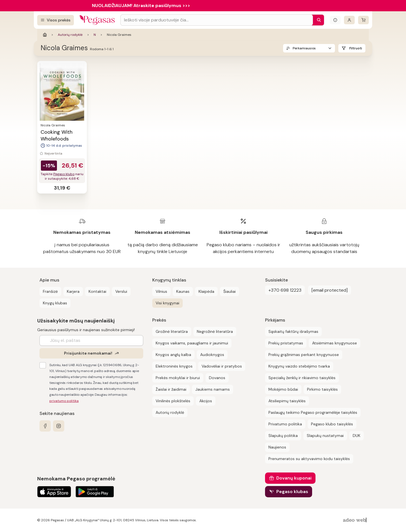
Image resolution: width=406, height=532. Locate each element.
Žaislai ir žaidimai (171, 389)
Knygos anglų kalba (173, 355)
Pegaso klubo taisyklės (332, 424)
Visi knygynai (167, 303)
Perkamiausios (304, 48)
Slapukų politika (283, 436)
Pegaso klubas (292, 492)
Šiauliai (230, 291)
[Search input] (217, 20)
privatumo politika (64, 401)
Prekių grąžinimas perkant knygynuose (304, 355)
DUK (357, 436)
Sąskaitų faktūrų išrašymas (293, 331)
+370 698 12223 (285, 290)
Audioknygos (212, 355)
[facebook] (45, 426)
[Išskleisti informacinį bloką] (335, 20)
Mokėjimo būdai (283, 389)
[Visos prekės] (56, 20)
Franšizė (50, 291)
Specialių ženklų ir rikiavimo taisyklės (302, 378)
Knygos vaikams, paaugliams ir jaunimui (192, 343)
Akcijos (206, 401)
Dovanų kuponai (294, 478)
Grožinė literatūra (172, 331)
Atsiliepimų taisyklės (287, 401)
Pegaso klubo (64, 174)
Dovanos (217, 378)
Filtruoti (356, 48)
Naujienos (277, 447)
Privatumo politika (285, 424)
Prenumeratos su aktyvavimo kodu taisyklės (309, 459)
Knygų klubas (55, 303)
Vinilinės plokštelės (173, 401)
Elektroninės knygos (174, 366)
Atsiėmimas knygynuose (335, 343)
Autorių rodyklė (70, 35)
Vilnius (161, 291)
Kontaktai (97, 291)
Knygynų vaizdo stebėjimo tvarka (299, 366)
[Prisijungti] (349, 20)
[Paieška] (317, 20)
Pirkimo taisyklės (322, 389)
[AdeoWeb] (356, 520)
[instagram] (59, 426)
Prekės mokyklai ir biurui (178, 378)
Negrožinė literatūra (215, 331)
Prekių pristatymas (286, 343)
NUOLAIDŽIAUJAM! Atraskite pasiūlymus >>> (141, 6)
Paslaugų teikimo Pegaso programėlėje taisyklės (313, 412)
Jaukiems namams (213, 389)
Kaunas (183, 291)
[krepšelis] (363, 20)
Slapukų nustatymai (325, 436)
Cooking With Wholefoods (57, 135)
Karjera (73, 291)
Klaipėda (206, 291)
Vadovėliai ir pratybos (222, 366)
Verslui (121, 291)
